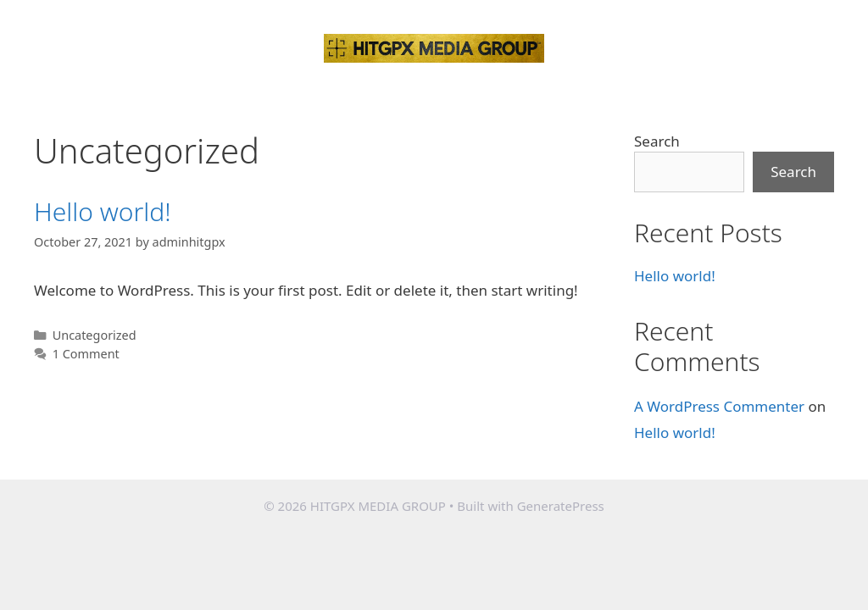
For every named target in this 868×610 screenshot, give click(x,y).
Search (657, 141)
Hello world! (103, 211)
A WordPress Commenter (719, 406)
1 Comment (86, 354)
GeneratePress (561, 506)
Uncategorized (95, 335)
